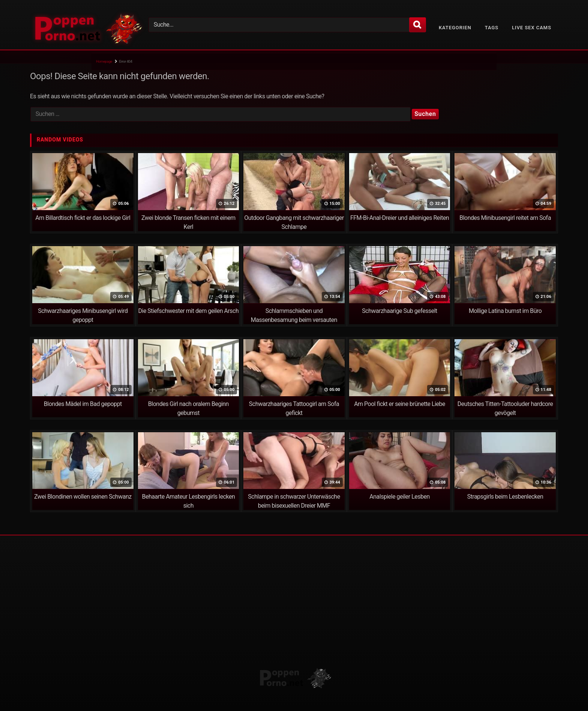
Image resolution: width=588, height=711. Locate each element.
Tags (492, 28)
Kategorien (455, 28)
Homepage (104, 61)
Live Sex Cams (532, 28)
